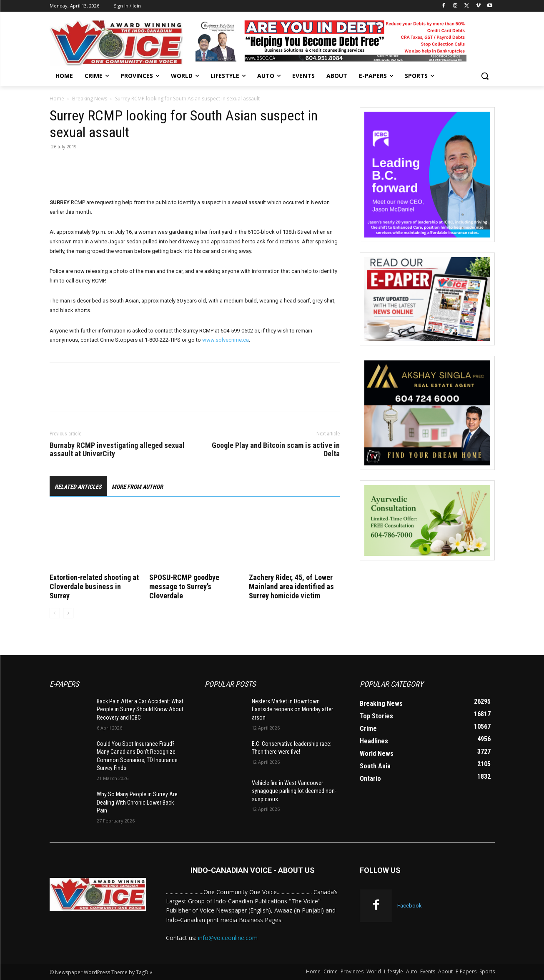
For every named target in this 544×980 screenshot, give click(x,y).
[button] (485, 76)
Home (57, 99)
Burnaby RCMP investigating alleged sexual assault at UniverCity (117, 450)
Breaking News (90, 99)
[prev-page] (55, 613)
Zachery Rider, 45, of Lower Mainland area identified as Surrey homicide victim (291, 586)
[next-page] (68, 613)
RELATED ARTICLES (78, 487)
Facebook (410, 906)
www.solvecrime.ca (226, 340)
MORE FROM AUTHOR (137, 487)
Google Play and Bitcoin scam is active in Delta (276, 450)
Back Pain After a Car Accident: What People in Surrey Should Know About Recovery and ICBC (140, 709)
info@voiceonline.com (228, 938)
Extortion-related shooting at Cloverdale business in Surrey (94, 586)
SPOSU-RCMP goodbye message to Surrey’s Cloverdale (184, 586)
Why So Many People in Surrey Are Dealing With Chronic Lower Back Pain (137, 802)
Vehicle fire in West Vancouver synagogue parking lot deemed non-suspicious (294, 791)
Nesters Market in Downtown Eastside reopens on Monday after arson (292, 709)
